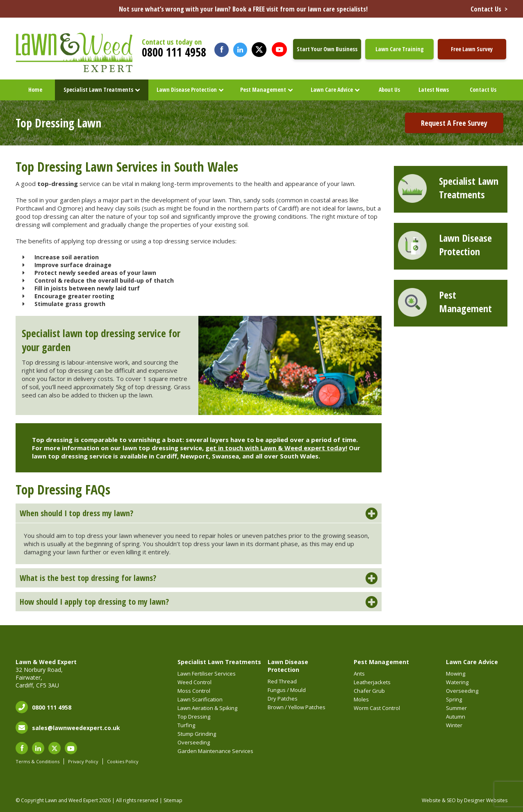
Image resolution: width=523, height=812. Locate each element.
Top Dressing (194, 717)
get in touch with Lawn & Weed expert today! (276, 448)
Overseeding (194, 742)
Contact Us (483, 90)
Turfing (186, 725)
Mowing (456, 674)
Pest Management (263, 90)
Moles (361, 699)
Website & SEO (439, 800)
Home (35, 90)
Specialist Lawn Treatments (98, 90)
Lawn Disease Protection (187, 90)
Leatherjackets (372, 682)
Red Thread (282, 681)
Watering (457, 682)
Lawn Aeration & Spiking (207, 708)
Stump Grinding (197, 734)
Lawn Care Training (400, 49)
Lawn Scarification (200, 699)
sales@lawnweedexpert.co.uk (76, 728)
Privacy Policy (83, 761)
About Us (389, 90)
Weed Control (194, 682)
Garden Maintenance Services (215, 751)
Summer (456, 708)
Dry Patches (283, 699)
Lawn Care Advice (332, 90)
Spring (454, 699)
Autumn (456, 717)
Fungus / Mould (287, 690)
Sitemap (173, 800)
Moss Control (194, 691)
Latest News (434, 90)
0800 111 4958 (174, 52)
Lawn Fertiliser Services (207, 674)
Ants (359, 674)
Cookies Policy (123, 761)
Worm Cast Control (377, 708)
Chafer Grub (369, 691)
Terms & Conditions (38, 761)
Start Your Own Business (327, 49)
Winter (454, 725)
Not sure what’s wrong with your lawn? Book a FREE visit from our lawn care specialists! (313, 9)
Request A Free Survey (454, 123)
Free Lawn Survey (472, 49)
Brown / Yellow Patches (297, 707)
